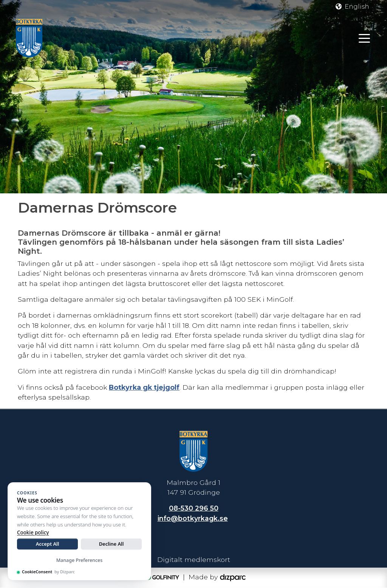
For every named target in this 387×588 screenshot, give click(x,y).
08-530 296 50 (194, 509)
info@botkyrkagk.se (193, 519)
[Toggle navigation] (364, 38)
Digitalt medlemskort (194, 559)
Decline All (111, 544)
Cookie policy (33, 532)
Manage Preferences (80, 560)
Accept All (48, 544)
